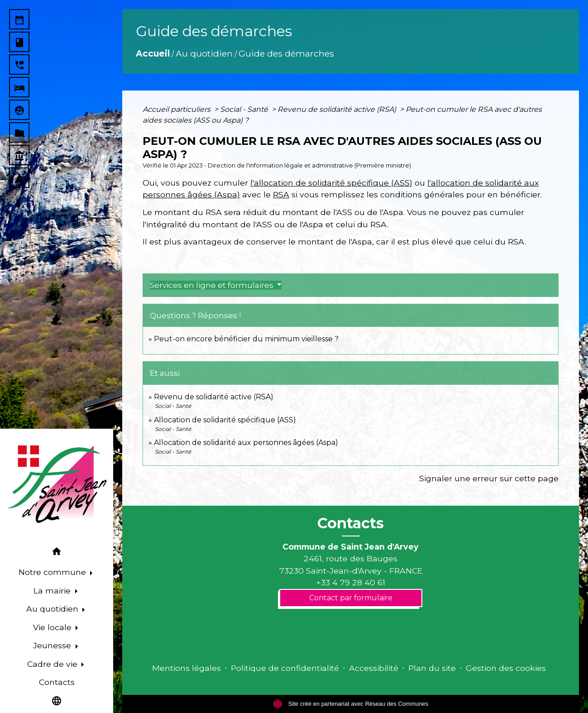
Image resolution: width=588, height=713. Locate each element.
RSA (281, 194)
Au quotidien (204, 53)
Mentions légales (186, 668)
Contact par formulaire (351, 598)
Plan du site (432, 668)
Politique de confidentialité (285, 668)
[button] (57, 553)
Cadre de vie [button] (53, 664)
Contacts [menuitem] (57, 682)
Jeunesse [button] (53, 645)
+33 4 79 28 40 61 (351, 582)
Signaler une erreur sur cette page (489, 478)
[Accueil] (57, 484)
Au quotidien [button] (53, 609)
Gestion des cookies (506, 668)
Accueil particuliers (177, 109)
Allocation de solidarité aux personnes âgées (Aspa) (246, 443)
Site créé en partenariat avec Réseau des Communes (351, 704)
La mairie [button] (53, 591)
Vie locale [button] (53, 627)
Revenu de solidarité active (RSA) (338, 109)
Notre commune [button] (53, 572)
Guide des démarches (286, 53)
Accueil (153, 53)
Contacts (351, 523)
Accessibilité (374, 668)
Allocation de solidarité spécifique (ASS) (225, 420)
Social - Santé (245, 109)
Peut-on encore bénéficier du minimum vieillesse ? (246, 339)
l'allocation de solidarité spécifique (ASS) (331, 183)
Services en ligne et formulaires (213, 285)
